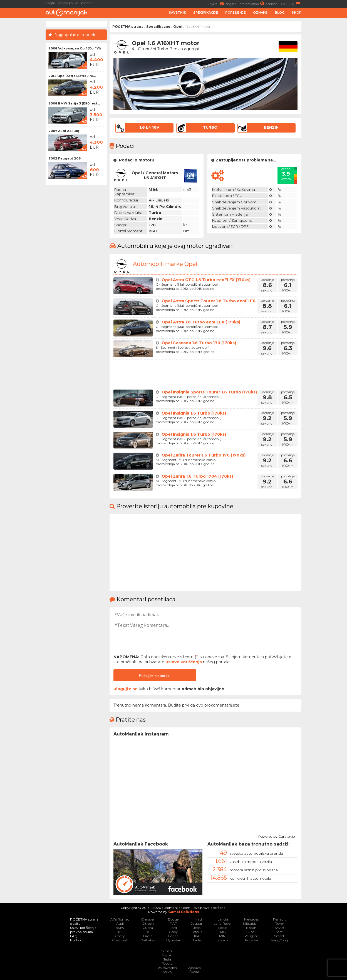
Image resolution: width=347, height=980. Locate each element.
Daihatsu (148, 940)
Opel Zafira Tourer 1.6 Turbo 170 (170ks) (204, 455)
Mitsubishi (251, 923)
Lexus (223, 928)
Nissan (251, 928)
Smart (279, 936)
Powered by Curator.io (277, 836)
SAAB (279, 928)
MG (223, 932)
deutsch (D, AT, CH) (283, 3)
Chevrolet (120, 940)
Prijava (216, 3)
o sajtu (50, 3)
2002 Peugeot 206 (65, 158)
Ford (173, 928)
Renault (279, 919)
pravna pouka (68, 3)
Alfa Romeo (120, 919)
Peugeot (251, 936)
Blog (280, 13)
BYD (120, 932)
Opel (178, 27)
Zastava (194, 968)
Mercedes (251, 919)
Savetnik (177, 13)
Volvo (167, 972)
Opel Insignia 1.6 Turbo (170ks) (194, 413)
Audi (120, 923)
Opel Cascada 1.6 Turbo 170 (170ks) (199, 343)
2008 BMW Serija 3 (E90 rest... (74, 103)
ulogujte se (126, 689)
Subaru (167, 951)
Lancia (223, 919)
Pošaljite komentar (155, 675)
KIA (197, 936)
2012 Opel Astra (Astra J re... (72, 76)
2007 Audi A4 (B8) (64, 131)
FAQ (74, 936)
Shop (297, 13)
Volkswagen (167, 968)
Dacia (148, 936)
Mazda (223, 940)
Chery (120, 936)
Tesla (167, 959)
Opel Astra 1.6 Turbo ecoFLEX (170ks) (201, 322)
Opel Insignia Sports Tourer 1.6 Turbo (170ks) (209, 392)
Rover (279, 923)
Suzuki (167, 955)
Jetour (197, 932)
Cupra (148, 928)
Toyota (167, 963)
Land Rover (223, 923)
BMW (120, 928)
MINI (223, 936)
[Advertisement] (326, 104)
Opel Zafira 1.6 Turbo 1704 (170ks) (197, 476)
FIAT (173, 923)
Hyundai (173, 940)
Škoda (194, 972)
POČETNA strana (128, 27)
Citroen (148, 923)
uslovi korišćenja (83, 928)
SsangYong (279, 940)
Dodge (173, 919)
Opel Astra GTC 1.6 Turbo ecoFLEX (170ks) (206, 280)
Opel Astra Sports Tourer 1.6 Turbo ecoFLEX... (210, 301)
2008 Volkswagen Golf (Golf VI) (75, 48)
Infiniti (197, 919)
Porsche (251, 940)
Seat (279, 932)
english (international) (246, 3)
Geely (173, 932)
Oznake (260, 13)
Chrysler (148, 919)
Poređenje (236, 13)
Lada (197, 940)
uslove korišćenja (184, 662)
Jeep (197, 928)
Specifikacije (206, 13)
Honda (173, 936)
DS (148, 932)
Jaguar (197, 923)
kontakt (87, 3)
